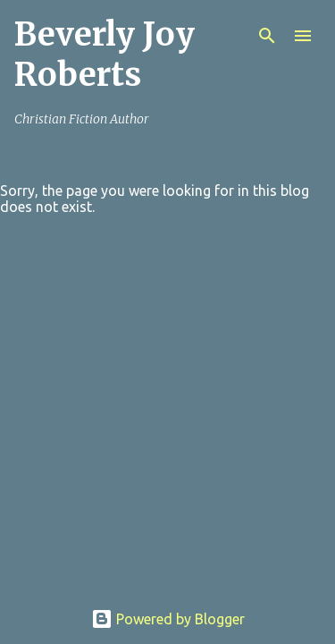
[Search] (267, 36)
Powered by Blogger (168, 619)
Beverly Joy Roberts (105, 55)
